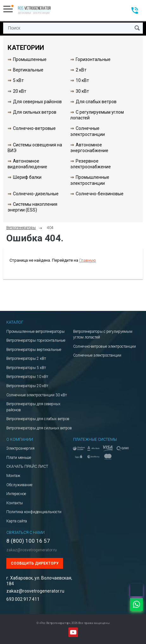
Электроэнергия (20, 448)
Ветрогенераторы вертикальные (34, 350)
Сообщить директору (35, 563)
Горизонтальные (93, 59)
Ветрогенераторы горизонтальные (36, 340)
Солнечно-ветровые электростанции (105, 346)
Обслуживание (19, 485)
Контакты (15, 503)
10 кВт (82, 80)
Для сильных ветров (35, 112)
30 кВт (82, 91)
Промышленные (30, 59)
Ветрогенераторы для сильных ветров (39, 428)
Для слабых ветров (96, 102)
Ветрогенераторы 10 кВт (27, 377)
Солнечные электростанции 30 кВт (37, 395)
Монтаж (13, 476)
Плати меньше (19, 458)
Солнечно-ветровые (34, 128)
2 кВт (81, 70)
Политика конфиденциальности (34, 512)
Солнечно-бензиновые (100, 194)
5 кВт (18, 80)
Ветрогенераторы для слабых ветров (38, 419)
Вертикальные (28, 70)
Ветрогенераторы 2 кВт (26, 359)
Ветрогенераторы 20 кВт (27, 386)
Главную (88, 260)
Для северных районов (37, 102)
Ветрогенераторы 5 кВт (26, 368)
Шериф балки (27, 177)
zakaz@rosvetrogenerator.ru (32, 550)
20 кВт (20, 91)
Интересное (16, 494)
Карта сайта (17, 521)
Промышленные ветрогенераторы (35, 332)
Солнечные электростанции (97, 355)
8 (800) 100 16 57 (28, 541)
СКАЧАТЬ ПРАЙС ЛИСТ (27, 466)
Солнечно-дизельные (36, 194)
